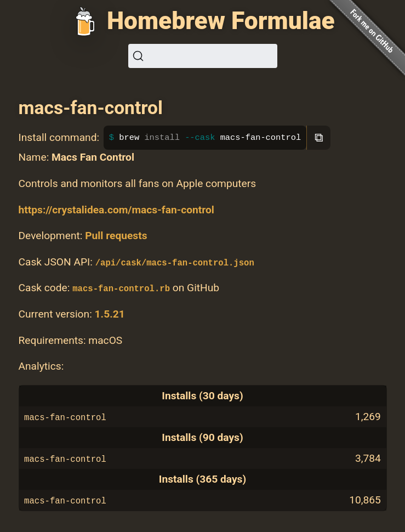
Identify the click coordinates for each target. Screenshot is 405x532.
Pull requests (116, 236)
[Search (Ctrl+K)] (203, 56)
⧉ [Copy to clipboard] (319, 137)
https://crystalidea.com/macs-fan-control (116, 210)
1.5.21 (110, 314)
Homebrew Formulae (221, 21)
